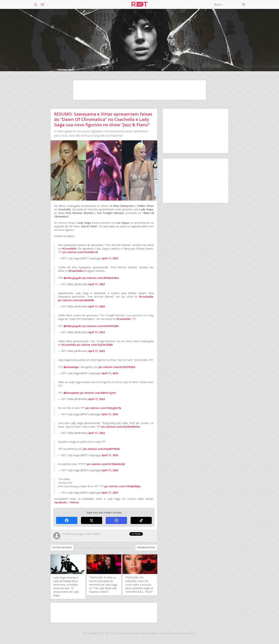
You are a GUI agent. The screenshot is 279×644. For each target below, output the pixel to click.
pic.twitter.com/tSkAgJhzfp (103, 408)
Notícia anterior (62, 548)
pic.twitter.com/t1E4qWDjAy (123, 486)
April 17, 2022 (110, 258)
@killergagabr (73, 278)
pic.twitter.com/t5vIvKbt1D (80, 252)
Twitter (74, 502)
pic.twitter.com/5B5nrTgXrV (98, 393)
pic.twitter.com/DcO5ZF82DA (117, 367)
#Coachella (69, 249)
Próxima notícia (146, 548)
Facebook (60, 502)
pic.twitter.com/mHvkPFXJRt (101, 326)
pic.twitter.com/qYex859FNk (76, 300)
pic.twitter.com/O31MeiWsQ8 (106, 464)
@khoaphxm (71, 393)
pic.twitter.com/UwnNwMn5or (121, 427)
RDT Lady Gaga (139, 4)
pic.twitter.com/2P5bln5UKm (101, 278)
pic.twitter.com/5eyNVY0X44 (101, 449)
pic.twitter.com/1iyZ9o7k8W (95, 345)
